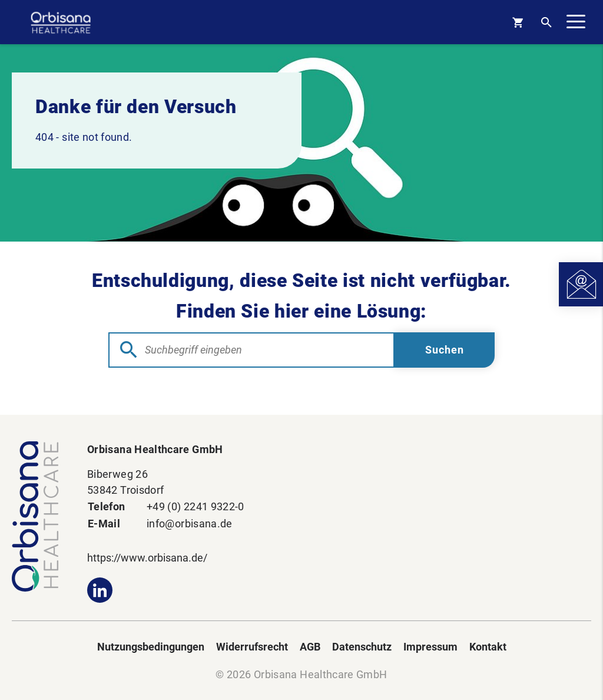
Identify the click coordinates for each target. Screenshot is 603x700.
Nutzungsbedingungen (151, 647)
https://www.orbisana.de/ (147, 558)
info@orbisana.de (190, 524)
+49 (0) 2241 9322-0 (196, 506)
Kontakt (488, 647)
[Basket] (518, 22)
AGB (310, 647)
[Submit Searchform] (445, 350)
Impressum (430, 647)
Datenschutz (362, 647)
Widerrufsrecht (252, 647)
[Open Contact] (581, 284)
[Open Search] (546, 22)
